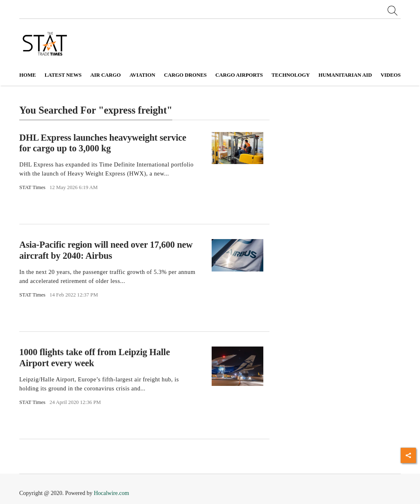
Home (28, 75)
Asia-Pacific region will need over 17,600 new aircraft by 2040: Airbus (106, 250)
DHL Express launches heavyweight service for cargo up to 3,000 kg (103, 143)
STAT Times (32, 187)
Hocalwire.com (112, 493)
